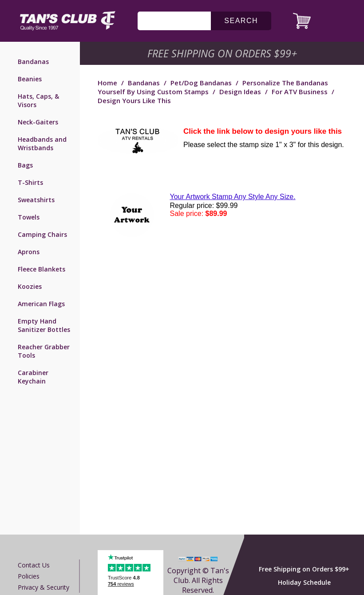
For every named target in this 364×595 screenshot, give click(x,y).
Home (107, 83)
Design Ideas (240, 92)
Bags (25, 165)
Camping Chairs (42, 234)
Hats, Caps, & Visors (38, 100)
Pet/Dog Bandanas (201, 83)
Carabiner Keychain (33, 377)
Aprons (29, 252)
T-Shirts (30, 182)
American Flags (41, 304)
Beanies (30, 79)
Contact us (34, 565)
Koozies (30, 286)
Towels (29, 217)
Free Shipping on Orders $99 (223, 53)
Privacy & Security (44, 587)
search (241, 21)
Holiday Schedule (304, 582)
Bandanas (33, 62)
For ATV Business (300, 92)
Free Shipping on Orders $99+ (304, 569)
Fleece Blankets (42, 269)
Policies (29, 576)
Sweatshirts (36, 200)
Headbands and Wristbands (42, 144)
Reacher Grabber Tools (44, 351)
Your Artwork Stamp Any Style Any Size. (233, 197)
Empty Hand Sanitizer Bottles (44, 325)
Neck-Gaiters (38, 122)
